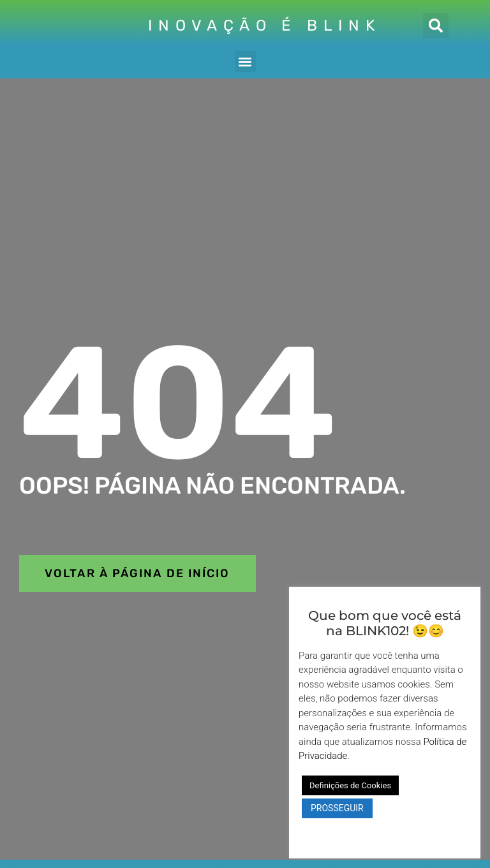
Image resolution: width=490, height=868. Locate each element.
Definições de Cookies (350, 785)
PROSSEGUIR (337, 808)
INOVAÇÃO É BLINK (264, 26)
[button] (436, 26)
